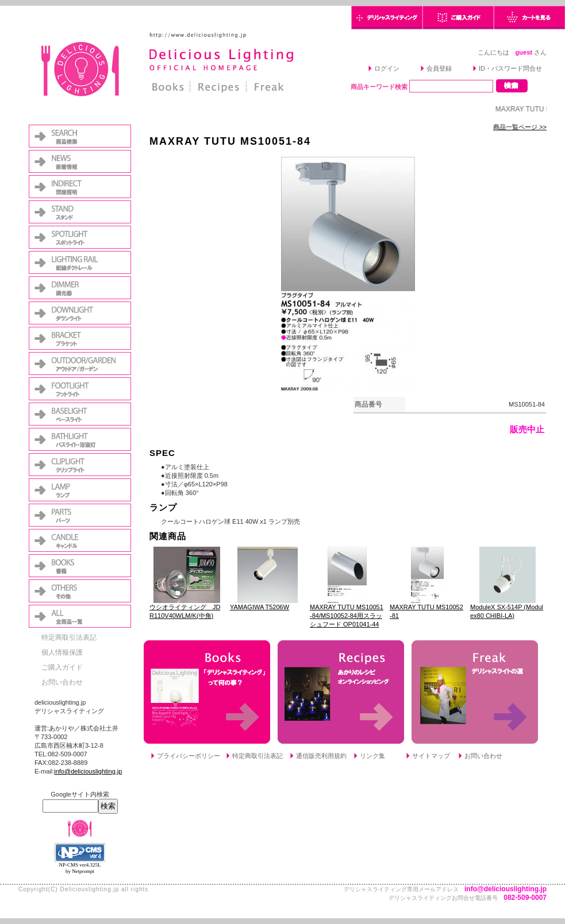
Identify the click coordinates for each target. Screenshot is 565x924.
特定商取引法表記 (69, 637)
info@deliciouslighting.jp (88, 771)
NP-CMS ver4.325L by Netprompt (80, 868)
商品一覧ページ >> (520, 127)
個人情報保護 (62, 652)
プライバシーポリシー (189, 756)
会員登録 (439, 68)
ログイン (387, 68)
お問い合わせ (62, 682)
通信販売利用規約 (321, 756)
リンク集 (372, 756)
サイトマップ (431, 756)
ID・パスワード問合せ (510, 68)
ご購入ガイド (62, 667)
